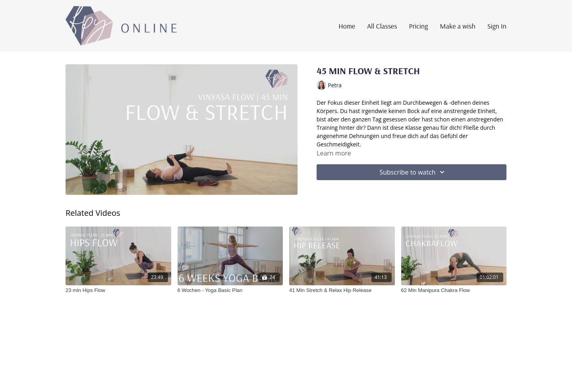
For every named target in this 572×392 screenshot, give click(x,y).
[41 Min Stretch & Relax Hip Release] (342, 290)
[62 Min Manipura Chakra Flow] (454, 290)
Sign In (497, 26)
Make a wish (457, 26)
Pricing (419, 26)
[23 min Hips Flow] (118, 290)
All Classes (382, 26)
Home (347, 26)
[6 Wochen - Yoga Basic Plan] (230, 290)
